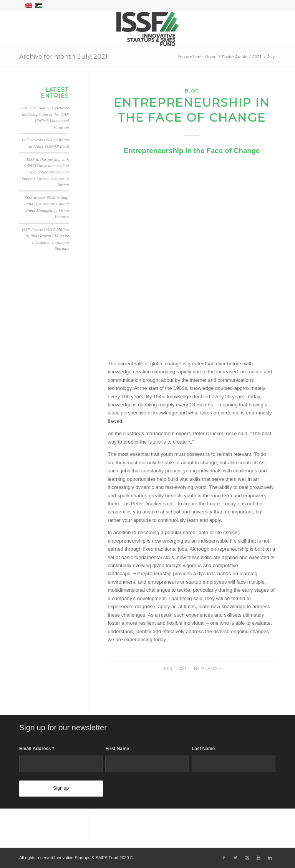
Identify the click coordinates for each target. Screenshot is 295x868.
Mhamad (210, 669)
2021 (257, 57)
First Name (117, 749)
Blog (192, 91)
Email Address (37, 749)
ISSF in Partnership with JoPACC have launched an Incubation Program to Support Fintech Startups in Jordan (45, 172)
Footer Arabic (235, 57)
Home (211, 57)
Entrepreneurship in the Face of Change (192, 110)
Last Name (203, 749)
